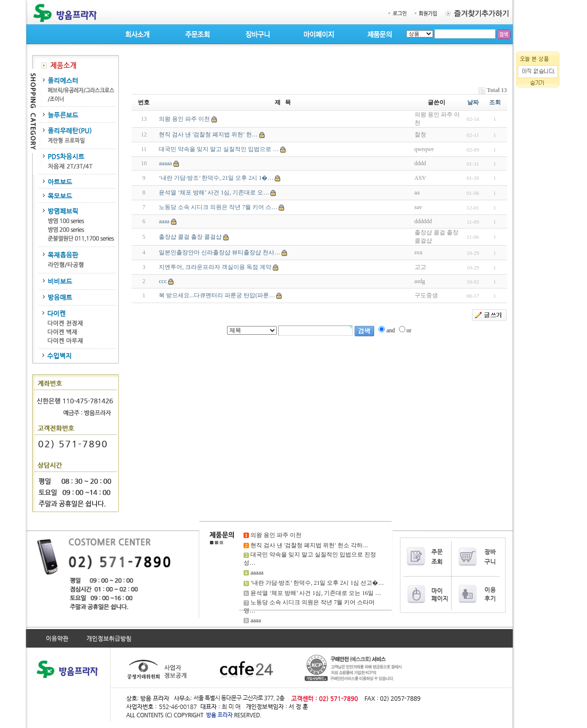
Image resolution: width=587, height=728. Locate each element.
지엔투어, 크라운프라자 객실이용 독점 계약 (215, 267)
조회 (495, 102)
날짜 (473, 102)
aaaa (164, 221)
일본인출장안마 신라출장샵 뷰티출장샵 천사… (219, 252)
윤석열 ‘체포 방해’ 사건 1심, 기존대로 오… (214, 192)
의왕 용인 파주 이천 (184, 119)
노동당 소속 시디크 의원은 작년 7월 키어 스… (218, 207)
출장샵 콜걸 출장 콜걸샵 (190, 237)
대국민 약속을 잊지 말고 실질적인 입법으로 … (219, 149)
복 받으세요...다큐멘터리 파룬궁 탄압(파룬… (217, 295)
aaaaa (165, 163)
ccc (163, 281)
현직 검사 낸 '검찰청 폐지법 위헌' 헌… (208, 134)
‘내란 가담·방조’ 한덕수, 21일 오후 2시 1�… (216, 178)
